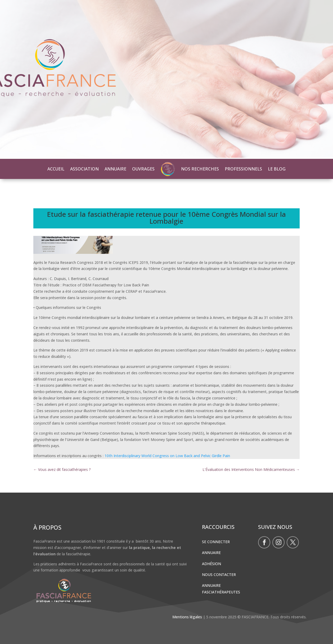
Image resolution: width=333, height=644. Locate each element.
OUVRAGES (143, 169)
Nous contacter (219, 575)
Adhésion (211, 564)
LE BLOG (277, 169)
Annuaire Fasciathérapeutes (221, 589)
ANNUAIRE (115, 169)
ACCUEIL (56, 169)
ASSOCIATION (84, 169)
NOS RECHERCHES (200, 169)
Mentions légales (187, 617)
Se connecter (216, 542)
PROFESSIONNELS (243, 169)
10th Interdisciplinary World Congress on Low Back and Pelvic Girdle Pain (167, 456)
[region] (166, 79)
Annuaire (211, 553)
